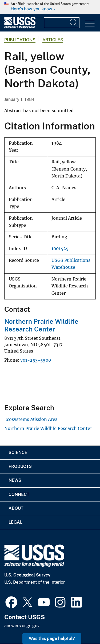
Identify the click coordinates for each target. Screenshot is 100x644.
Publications (20, 40)
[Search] (74, 23)
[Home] (20, 27)
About (16, 508)
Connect (19, 494)
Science (18, 453)
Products (20, 466)
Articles (53, 40)
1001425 (60, 249)
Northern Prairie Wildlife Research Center (41, 325)
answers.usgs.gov (22, 626)
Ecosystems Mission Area (31, 419)
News (15, 480)
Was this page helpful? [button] (52, 639)
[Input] (62, 23)
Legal (15, 522)
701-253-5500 (36, 360)
